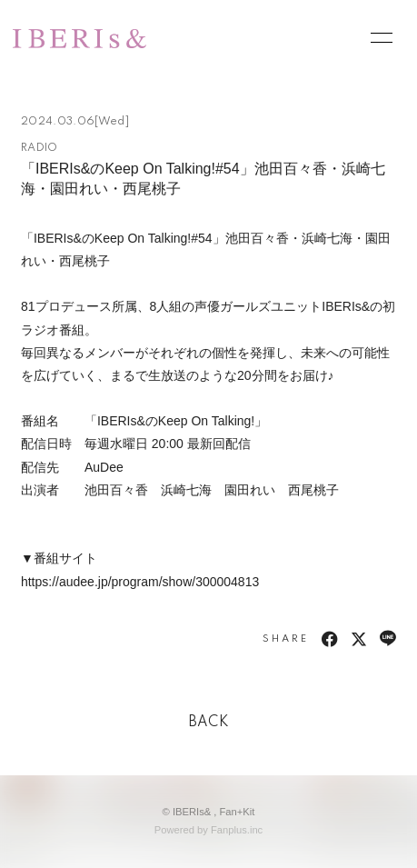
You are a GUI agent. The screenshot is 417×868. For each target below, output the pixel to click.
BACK (209, 723)
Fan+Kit (238, 812)
